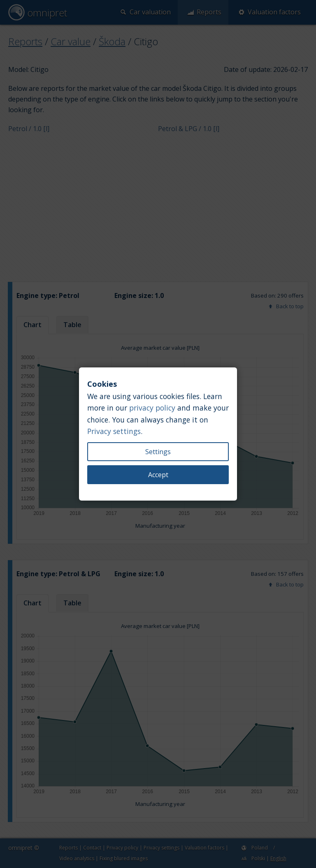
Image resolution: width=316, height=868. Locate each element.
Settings (158, 452)
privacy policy (152, 408)
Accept (158, 475)
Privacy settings (114, 431)
